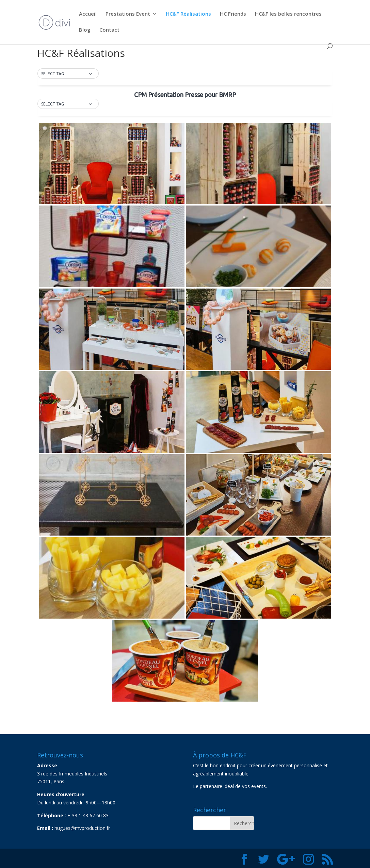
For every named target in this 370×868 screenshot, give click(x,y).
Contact (109, 30)
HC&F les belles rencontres (288, 14)
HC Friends (233, 14)
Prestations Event (128, 14)
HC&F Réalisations (188, 14)
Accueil (88, 14)
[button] (68, 74)
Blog (85, 30)
